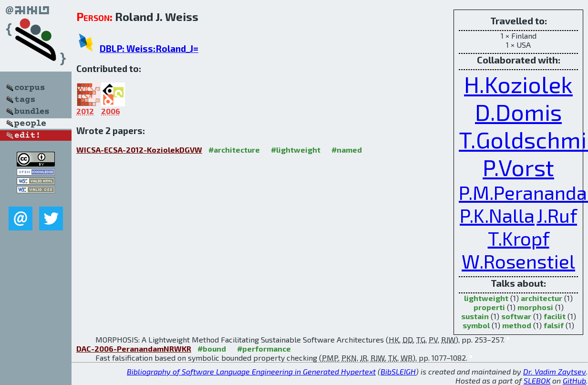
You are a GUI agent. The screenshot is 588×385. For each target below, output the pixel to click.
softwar (516, 316)
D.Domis (518, 112)
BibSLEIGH (398, 371)
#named (347, 150)
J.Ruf (557, 215)
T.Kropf (519, 238)
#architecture (234, 150)
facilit (555, 316)
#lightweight (296, 150)
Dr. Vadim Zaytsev (555, 371)
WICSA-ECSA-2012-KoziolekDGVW (139, 150)
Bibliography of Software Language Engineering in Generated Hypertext (251, 371)
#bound (212, 349)
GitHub (574, 380)
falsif (554, 325)
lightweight (486, 298)
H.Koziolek (518, 84)
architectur (542, 298)
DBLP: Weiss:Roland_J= (149, 48)
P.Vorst (518, 167)
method (517, 325)
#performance (264, 349)
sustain (475, 316)
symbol (476, 325)
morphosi (535, 307)
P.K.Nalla (497, 215)
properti (489, 307)
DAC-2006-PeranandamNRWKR (134, 349)
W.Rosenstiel (518, 261)
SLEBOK (537, 380)
